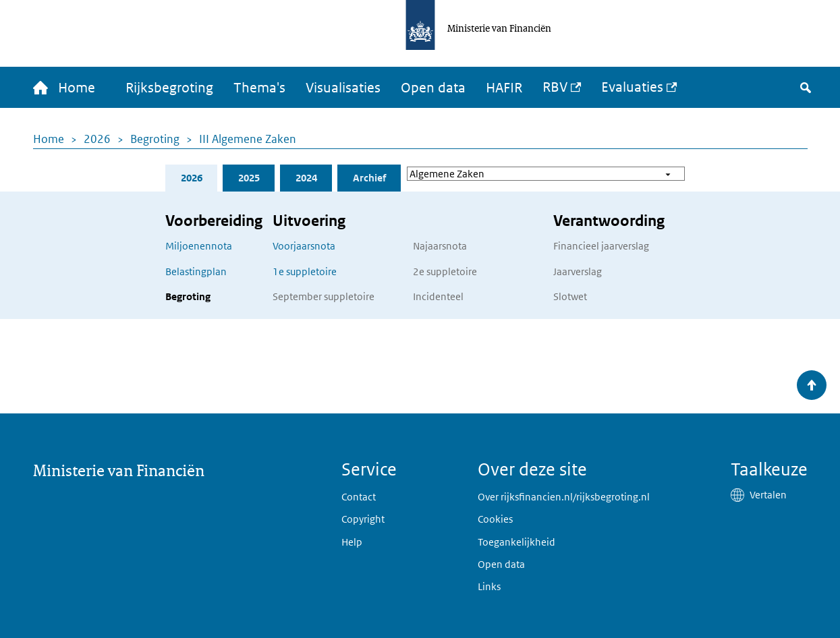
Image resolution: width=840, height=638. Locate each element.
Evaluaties (632, 87)
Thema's (259, 88)
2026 (97, 139)
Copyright (363, 519)
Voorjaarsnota (304, 246)
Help (352, 542)
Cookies (495, 519)
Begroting (155, 139)
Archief (369, 178)
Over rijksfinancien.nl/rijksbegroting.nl (564, 497)
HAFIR (504, 88)
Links (489, 586)
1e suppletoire (305, 271)
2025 (249, 178)
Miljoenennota (199, 246)
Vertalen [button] (768, 495)
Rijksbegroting (169, 88)
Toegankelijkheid (516, 542)
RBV (555, 87)
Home (49, 139)
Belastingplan (196, 271)
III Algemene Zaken (248, 139)
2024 (306, 178)
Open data (433, 88)
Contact (359, 497)
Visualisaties (343, 88)
